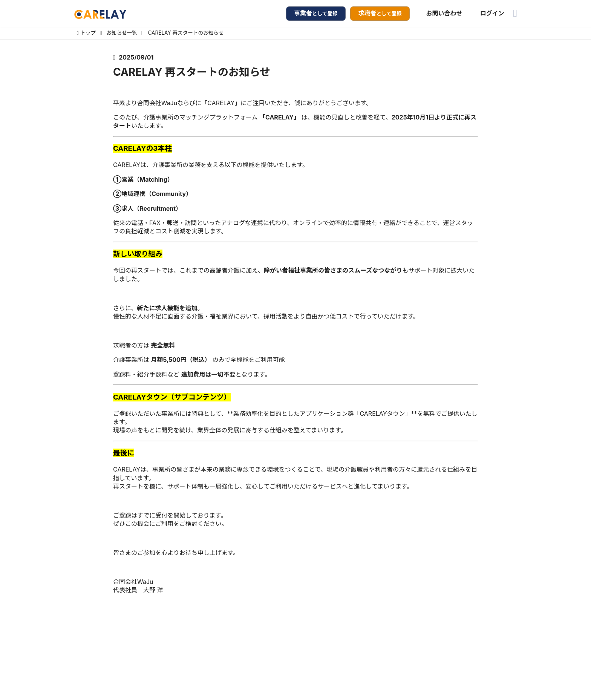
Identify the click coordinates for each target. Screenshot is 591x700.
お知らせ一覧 (122, 33)
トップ (88, 33)
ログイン (492, 13)
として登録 (316, 13)
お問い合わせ (444, 13)
